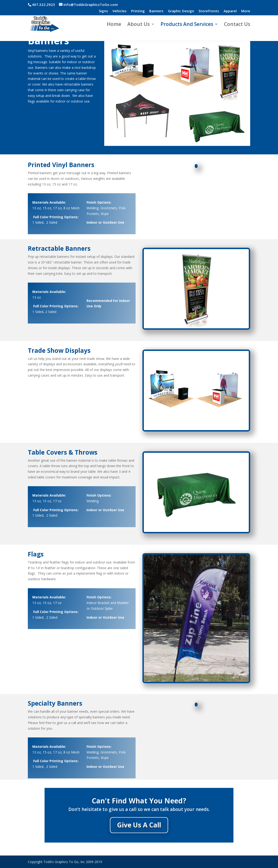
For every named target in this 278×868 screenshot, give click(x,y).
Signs (103, 11)
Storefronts (209, 11)
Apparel (230, 11)
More (246, 11)
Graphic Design (181, 11)
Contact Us (237, 25)
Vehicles (120, 11)
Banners (156, 11)
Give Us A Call (139, 825)
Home (114, 25)
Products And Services (187, 25)
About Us (139, 25)
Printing (138, 11)
